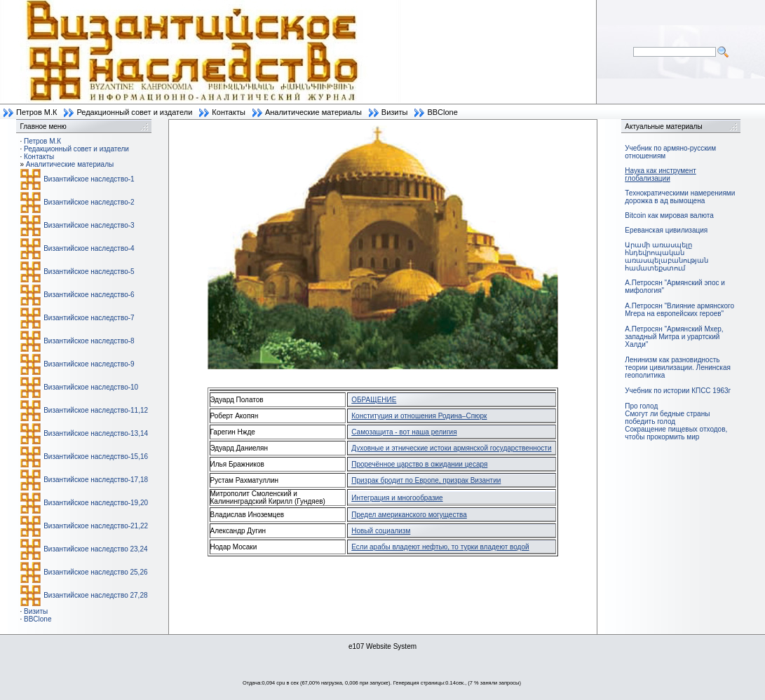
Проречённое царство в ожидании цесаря (419, 464)
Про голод (641, 406)
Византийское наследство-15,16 (96, 457)
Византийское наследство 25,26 (95, 572)
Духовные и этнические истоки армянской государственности (451, 448)
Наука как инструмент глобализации (660, 174)
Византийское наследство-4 (89, 248)
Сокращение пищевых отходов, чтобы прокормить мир (676, 433)
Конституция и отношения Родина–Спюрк (419, 416)
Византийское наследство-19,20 (96, 503)
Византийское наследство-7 (89, 318)
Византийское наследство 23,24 (95, 549)
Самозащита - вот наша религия (404, 432)
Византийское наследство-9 (89, 364)
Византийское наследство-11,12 (96, 410)
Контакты (229, 112)
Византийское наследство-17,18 (96, 480)
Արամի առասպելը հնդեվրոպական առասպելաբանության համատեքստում (666, 256)
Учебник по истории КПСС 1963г (678, 391)
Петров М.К (36, 112)
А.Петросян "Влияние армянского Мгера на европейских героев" (679, 310)
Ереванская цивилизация (666, 230)
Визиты (395, 112)
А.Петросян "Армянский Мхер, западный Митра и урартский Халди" (674, 337)
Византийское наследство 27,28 (95, 595)
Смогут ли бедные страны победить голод (667, 418)
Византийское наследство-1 (89, 179)
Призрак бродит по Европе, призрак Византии (426, 480)
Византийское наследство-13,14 (96, 433)
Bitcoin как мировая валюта (669, 215)
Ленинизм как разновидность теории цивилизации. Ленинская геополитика (678, 368)
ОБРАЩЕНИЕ (374, 400)
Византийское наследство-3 (89, 225)
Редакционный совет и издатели (134, 112)
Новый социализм (381, 531)
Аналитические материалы (313, 112)
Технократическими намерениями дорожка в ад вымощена (680, 197)
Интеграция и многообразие (397, 498)
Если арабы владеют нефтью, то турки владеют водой (440, 547)
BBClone (442, 112)
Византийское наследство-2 (89, 202)
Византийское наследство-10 (91, 387)
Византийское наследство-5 (89, 272)
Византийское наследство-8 (89, 341)
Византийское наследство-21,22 (96, 526)
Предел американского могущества (409, 515)
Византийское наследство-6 (89, 295)
